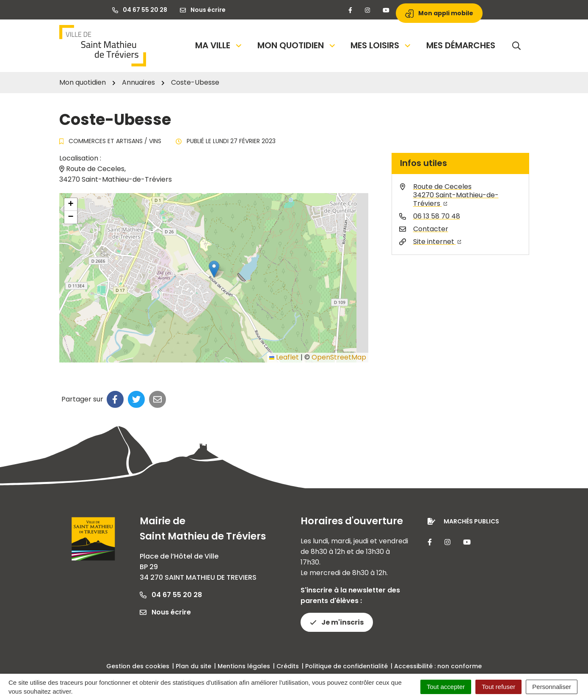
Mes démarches (461, 45)
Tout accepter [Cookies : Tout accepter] (446, 687)
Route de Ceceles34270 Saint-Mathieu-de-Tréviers (456, 195)
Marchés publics (471, 521)
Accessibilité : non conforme (438, 666)
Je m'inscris (337, 622)
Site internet (437, 242)
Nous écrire (165, 612)
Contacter (431, 229)
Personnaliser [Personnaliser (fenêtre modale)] (552, 687)
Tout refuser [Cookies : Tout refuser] (498, 687)
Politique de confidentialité (346, 666)
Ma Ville (219, 45)
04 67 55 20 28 (171, 595)
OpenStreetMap (339, 357)
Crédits (288, 666)
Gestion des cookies (138, 666)
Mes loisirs (381, 45)
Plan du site (193, 666)
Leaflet (284, 357)
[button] (214, 269)
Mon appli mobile (439, 13)
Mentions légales (244, 666)
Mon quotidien (297, 45)
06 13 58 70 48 (437, 216)
